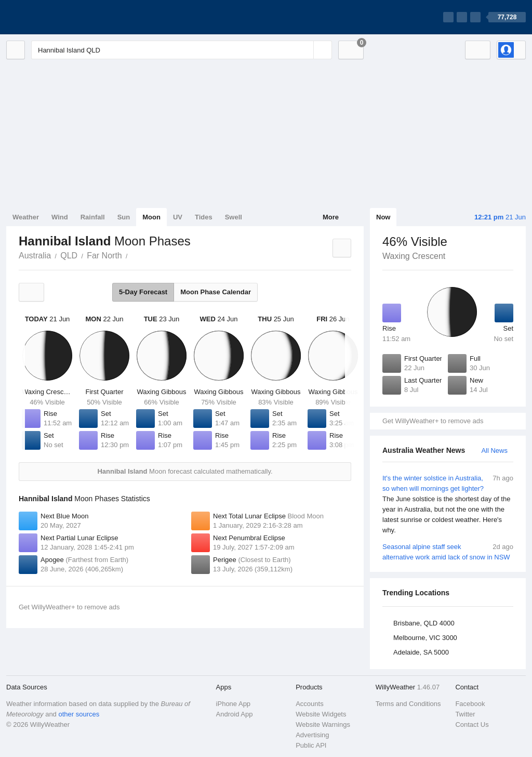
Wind (60, 217)
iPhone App (234, 704)
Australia (35, 256)
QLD (69, 256)
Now (383, 217)
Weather (26, 217)
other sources (79, 714)
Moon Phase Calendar (216, 292)
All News (494, 451)
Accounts (309, 704)
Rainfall (93, 217)
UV (178, 217)
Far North (104, 256)
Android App (235, 714)
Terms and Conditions (408, 704)
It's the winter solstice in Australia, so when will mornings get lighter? (448, 504)
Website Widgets (321, 714)
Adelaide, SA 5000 (421, 652)
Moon (151, 217)
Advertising (312, 735)
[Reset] (304, 50)
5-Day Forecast (143, 292)
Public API (311, 745)
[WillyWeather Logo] (55, 17)
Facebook (470, 704)
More (331, 217)
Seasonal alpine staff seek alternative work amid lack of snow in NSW (448, 551)
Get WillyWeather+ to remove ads (433, 421)
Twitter (465, 714)
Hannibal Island (134, 255)
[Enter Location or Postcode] (182, 50)
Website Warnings (323, 725)
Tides (204, 217)
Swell (234, 217)
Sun (124, 217)
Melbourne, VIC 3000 (425, 638)
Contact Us (472, 725)
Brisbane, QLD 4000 (424, 623)
